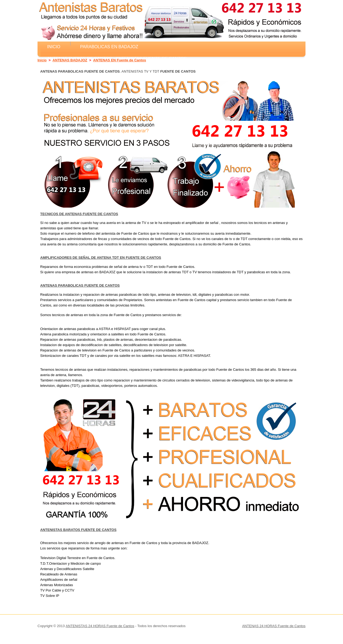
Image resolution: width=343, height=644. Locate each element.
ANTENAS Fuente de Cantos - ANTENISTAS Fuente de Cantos (117, 58)
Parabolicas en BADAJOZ (109, 47)
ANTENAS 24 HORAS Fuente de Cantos (274, 626)
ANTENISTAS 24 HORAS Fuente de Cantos (100, 626)
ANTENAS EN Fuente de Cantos (120, 60)
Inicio (54, 47)
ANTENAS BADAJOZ (70, 60)
